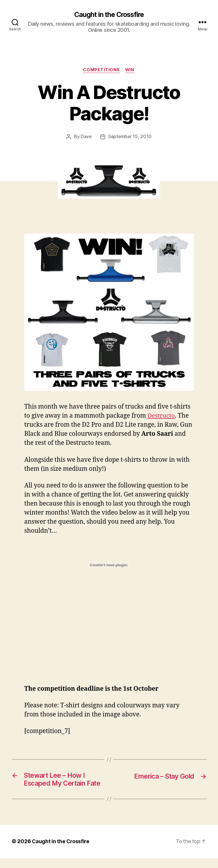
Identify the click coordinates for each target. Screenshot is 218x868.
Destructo (162, 416)
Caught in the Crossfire (109, 15)
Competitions (101, 70)
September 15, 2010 (130, 137)
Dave (86, 137)
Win (130, 70)
